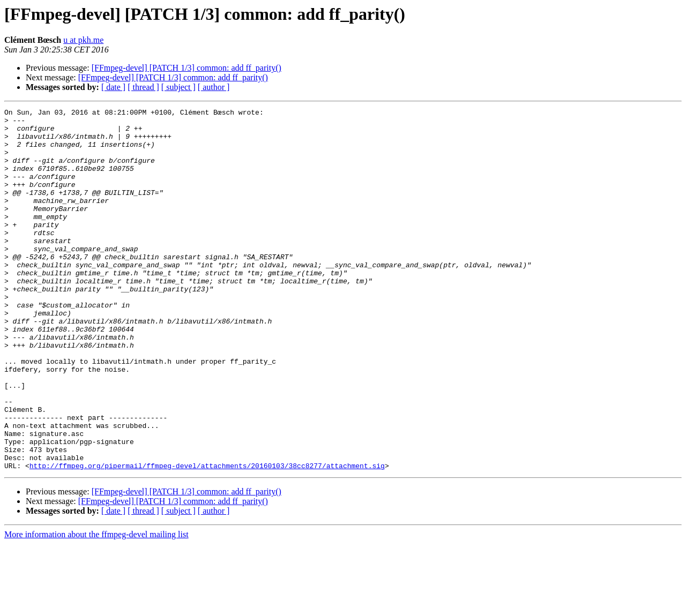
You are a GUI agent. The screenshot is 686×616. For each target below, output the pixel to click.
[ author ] (214, 87)
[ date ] (113, 87)
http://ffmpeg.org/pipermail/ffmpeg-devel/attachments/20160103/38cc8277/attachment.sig (207, 538)
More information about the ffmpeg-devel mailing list (96, 607)
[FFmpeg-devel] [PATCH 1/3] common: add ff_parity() (187, 68)
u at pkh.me (83, 40)
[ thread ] (143, 87)
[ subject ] (178, 87)
